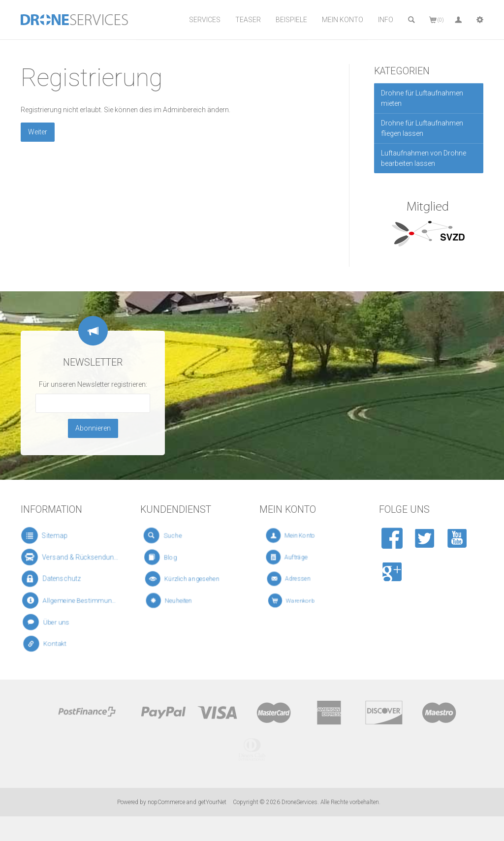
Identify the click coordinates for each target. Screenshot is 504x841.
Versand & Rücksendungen (71, 557)
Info (386, 20)
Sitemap (47, 535)
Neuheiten (175, 600)
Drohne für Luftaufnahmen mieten (422, 98)
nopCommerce (166, 802)
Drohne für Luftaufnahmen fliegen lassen (422, 128)
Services (205, 20)
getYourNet (212, 802)
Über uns (50, 622)
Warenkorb (299, 600)
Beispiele (291, 20)
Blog (167, 557)
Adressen (296, 579)
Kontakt (50, 644)
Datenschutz (54, 578)
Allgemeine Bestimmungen (71, 600)
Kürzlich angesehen (184, 579)
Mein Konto (343, 20)
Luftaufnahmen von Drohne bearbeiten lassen (424, 158)
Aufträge (294, 557)
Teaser (248, 20)
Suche (169, 535)
